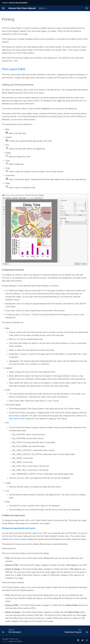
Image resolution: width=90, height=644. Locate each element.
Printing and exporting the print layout (19, 528)
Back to (15, 3)
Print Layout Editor (14, 69)
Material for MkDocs (16, 641)
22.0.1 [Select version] (41, 8)
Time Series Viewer (17, 419)
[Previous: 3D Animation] (12, 631)
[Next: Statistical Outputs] (76, 631)
